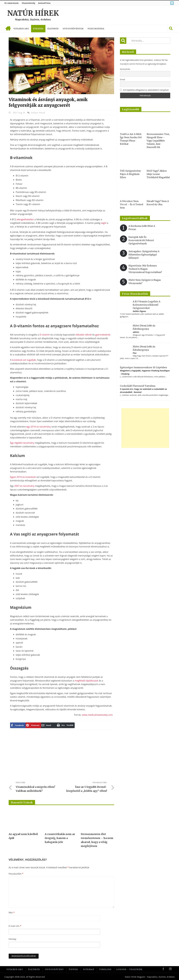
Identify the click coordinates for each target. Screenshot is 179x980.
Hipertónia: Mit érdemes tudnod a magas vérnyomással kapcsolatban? (145, 269)
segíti (104, 223)
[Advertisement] (61, 757)
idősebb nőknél (84, 335)
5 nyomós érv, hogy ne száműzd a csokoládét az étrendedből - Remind (143, 391)
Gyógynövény (54, 969)
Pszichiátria (96, 29)
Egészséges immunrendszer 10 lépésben (143, 367)
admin (136, 332)
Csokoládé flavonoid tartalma (138, 386)
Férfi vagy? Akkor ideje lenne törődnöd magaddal (158, 174)
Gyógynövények (73, 29)
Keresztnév (125, 69)
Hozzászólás (16, 874)
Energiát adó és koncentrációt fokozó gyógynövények (141, 240)
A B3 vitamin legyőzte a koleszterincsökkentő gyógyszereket (146, 305)
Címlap (8, 29)
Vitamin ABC (21, 29)
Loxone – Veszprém (129, 969)
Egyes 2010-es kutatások (23, 477)
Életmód (53, 29)
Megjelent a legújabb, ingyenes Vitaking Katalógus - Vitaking (145, 372)
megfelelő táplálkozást (87, 681)
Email (123, 79)
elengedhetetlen (25, 219)
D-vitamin (45, 335)
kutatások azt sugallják (24, 360)
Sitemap (89, 969)
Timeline (105, 969)
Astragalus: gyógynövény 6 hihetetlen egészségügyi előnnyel (144, 255)
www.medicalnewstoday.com (97, 715)
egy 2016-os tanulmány (39, 427)
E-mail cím (15, 926)
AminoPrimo (44, 3)
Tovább (62, 725)
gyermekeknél (103, 335)
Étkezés (38, 29)
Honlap (12, 939)
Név (12, 913)
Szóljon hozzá (38, 113)
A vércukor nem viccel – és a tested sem (132, 204)
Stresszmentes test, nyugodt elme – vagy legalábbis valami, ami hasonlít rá (158, 141)
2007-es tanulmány (24, 486)
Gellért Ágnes (139, 311)
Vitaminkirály (28, 3)
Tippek (73, 969)
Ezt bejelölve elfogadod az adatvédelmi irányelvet (146, 90)
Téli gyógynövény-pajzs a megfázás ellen (131, 174)
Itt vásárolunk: (12, 3)
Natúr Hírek (33, 13)
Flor (135, 353)
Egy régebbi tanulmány (22, 443)
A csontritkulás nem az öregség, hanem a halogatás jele (60, 838)
